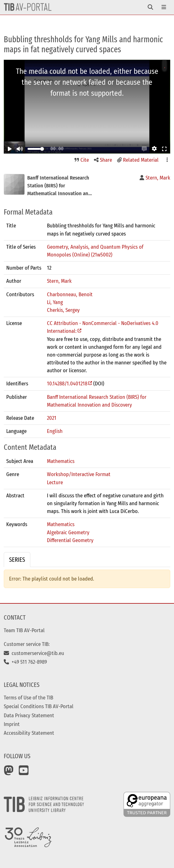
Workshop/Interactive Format (79, 474)
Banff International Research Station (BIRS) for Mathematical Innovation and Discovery (97, 401)
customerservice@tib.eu (34, 653)
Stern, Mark (59, 281)
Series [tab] (17, 560)
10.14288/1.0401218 (67, 383)
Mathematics (61, 461)
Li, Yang (55, 302)
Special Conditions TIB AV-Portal (39, 706)
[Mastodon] (9, 773)
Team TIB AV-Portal (24, 630)
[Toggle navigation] (150, 7)
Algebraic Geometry (68, 532)
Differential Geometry (70, 540)
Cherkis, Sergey (63, 310)
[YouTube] (24, 773)
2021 (52, 418)
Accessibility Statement (29, 733)
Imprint (12, 724)
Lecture (55, 482)
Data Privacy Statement (29, 715)
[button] (144, 149)
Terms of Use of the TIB (28, 698)
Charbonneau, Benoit (70, 294)
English (55, 431)
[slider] (42, 149)
